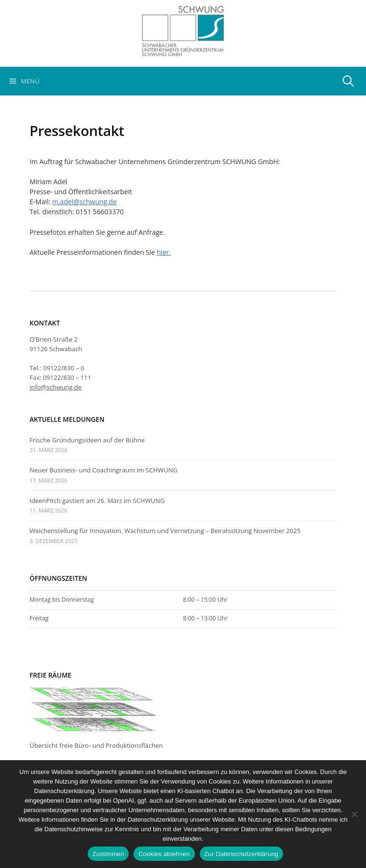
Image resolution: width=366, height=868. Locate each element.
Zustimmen (108, 854)
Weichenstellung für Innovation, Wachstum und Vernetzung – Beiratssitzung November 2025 (165, 531)
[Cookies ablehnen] (354, 814)
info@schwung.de (56, 387)
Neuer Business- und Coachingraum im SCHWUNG (104, 470)
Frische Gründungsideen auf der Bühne (87, 440)
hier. (164, 252)
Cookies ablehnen (164, 854)
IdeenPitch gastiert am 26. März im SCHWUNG (97, 501)
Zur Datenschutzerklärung (242, 854)
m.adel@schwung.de (84, 202)
